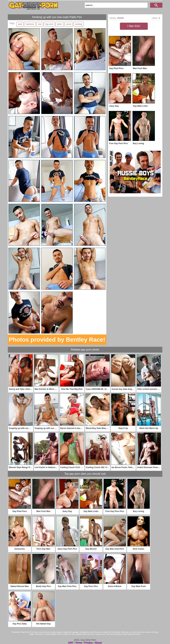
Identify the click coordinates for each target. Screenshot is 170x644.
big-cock (49, 24)
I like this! (134, 26)
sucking (79, 24)
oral (40, 24)
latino (60, 24)
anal (20, 24)
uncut (69, 24)
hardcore (30, 24)
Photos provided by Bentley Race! (57, 340)
